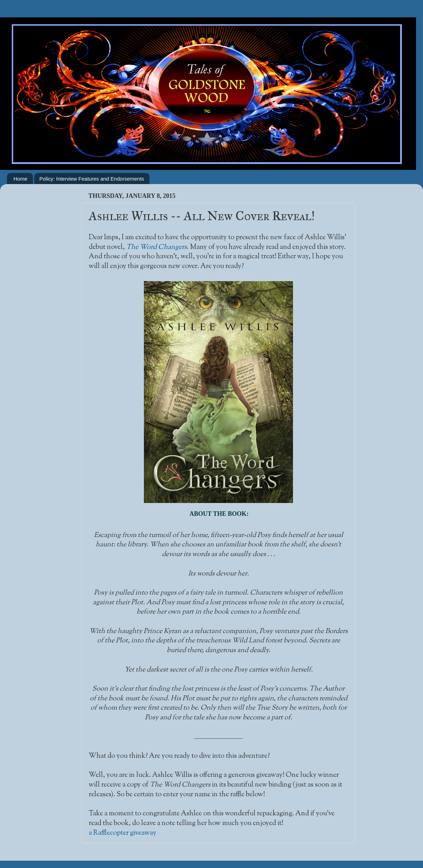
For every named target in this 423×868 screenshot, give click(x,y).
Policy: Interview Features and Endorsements (92, 179)
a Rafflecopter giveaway (123, 833)
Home (20, 179)
